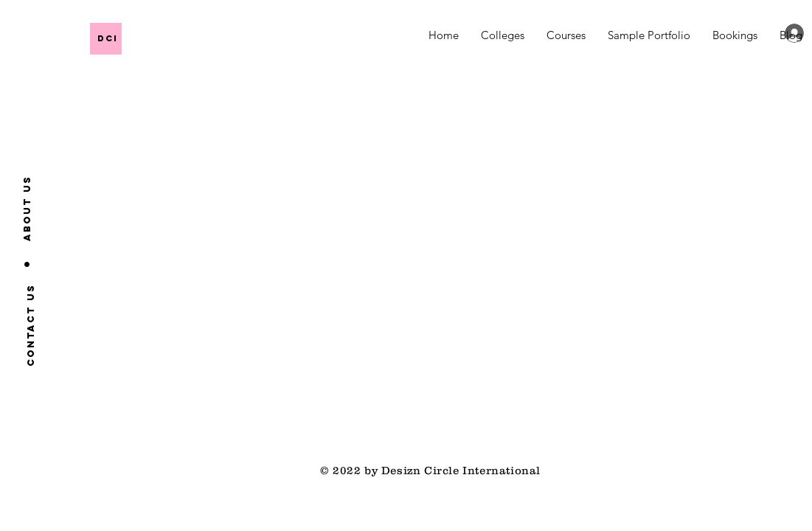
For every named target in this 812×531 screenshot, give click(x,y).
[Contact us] (31, 324)
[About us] (27, 208)
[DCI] (204, 38)
